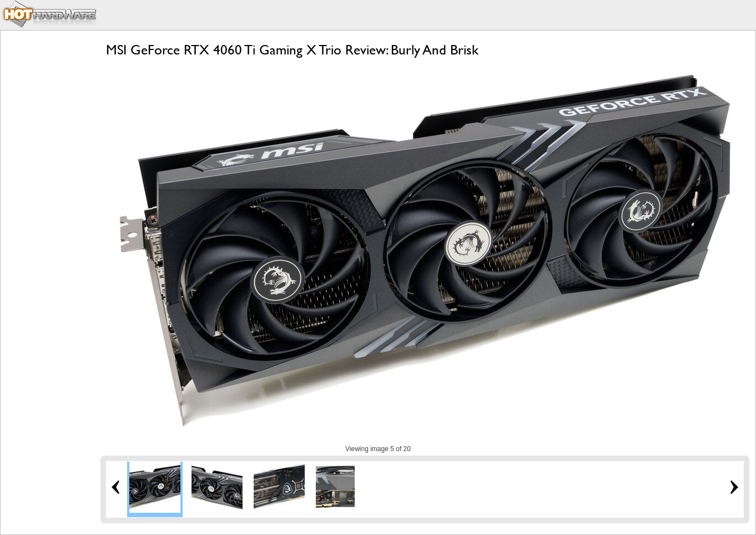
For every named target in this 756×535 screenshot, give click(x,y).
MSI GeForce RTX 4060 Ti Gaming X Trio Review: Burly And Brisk (292, 50)
